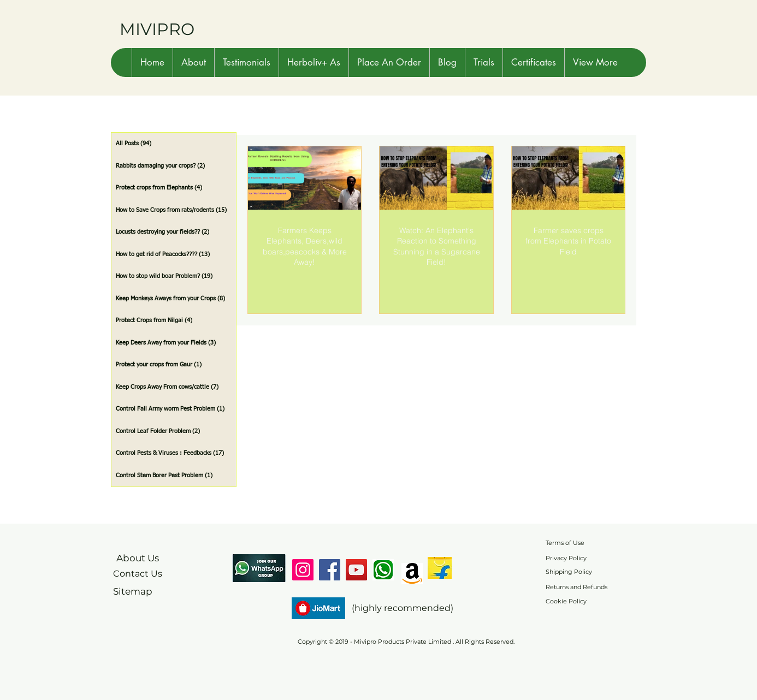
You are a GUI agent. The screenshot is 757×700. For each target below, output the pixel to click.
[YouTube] (356, 570)
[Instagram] (303, 570)
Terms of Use (565, 543)
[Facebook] (330, 570)
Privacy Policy (566, 558)
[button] (193, 63)
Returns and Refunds (576, 587)
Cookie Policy (566, 601)
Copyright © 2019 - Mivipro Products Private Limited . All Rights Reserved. (406, 642)
